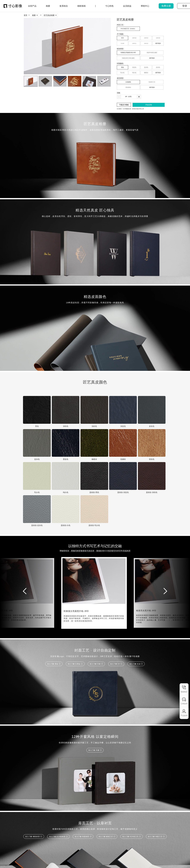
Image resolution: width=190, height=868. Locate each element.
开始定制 (149, 105)
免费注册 (166, 6)
